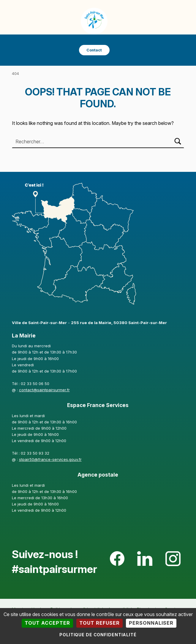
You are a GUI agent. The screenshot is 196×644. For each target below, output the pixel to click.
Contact (94, 50)
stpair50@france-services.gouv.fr (50, 459)
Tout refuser (99, 623)
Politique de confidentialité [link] (98, 635)
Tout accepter (47, 623)
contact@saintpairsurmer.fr (44, 390)
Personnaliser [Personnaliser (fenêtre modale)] (151, 623)
